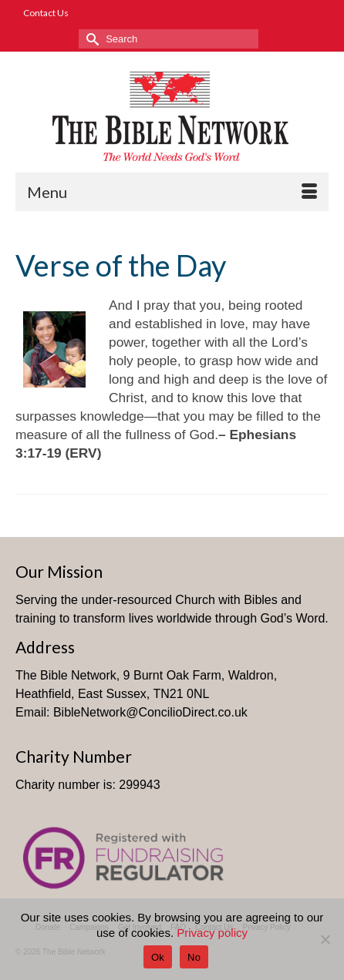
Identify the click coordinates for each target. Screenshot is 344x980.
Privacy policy (212, 933)
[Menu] (172, 192)
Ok (158, 957)
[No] (325, 939)
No (194, 957)
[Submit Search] (90, 39)
